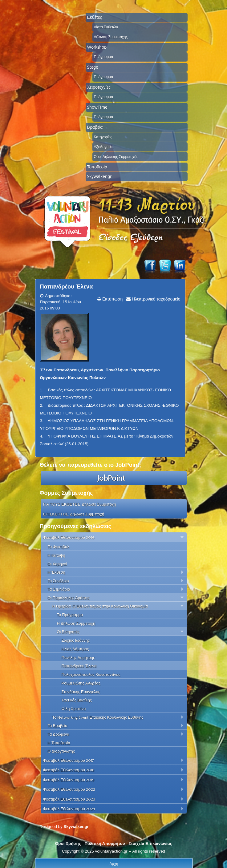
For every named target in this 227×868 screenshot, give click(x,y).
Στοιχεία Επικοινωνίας (150, 844)
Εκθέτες (95, 17)
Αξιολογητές (104, 147)
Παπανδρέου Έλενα (67, 287)
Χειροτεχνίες (99, 87)
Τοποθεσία (97, 167)
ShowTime (97, 107)
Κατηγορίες (103, 137)
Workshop (97, 47)
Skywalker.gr (99, 176)
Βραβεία (95, 127)
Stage (93, 67)
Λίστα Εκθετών (106, 27)
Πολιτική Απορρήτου (105, 844)
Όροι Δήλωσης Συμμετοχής (116, 157)
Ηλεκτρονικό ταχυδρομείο (155, 299)
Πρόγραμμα (104, 57)
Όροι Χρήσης (68, 844)
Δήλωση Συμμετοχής (111, 37)
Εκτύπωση (112, 299)
